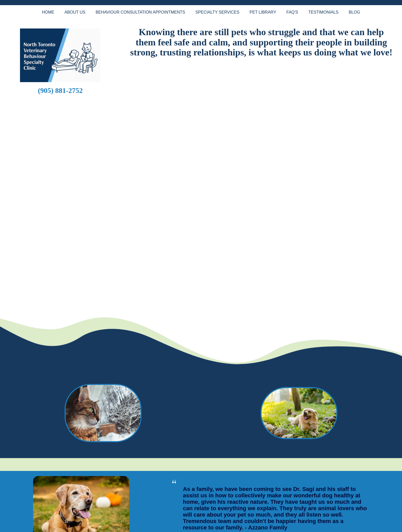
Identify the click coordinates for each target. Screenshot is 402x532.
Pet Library (263, 12)
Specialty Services (217, 12)
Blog (354, 12)
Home (48, 12)
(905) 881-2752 (60, 90)
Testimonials (323, 12)
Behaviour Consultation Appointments (140, 12)
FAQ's (292, 12)
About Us (75, 12)
